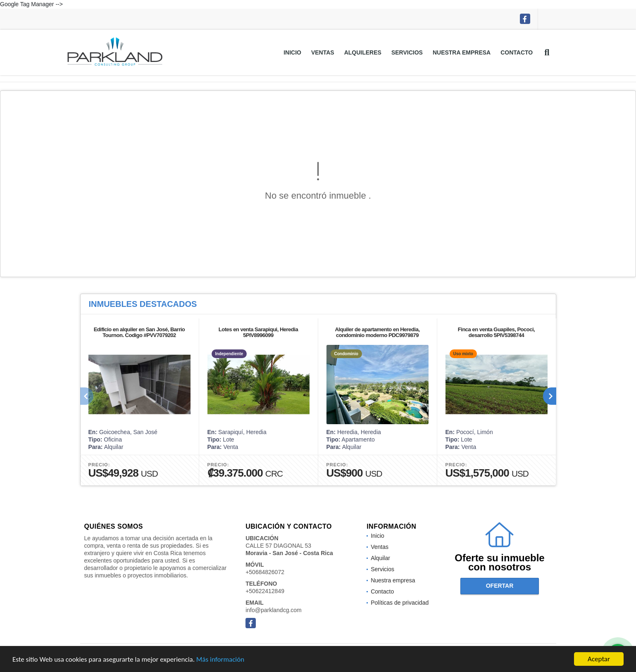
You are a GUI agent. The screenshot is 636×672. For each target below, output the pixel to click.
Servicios (407, 52)
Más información (220, 659)
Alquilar (380, 558)
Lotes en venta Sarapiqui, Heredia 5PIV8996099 (258, 332)
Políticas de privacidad (400, 603)
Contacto (517, 52)
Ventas (323, 52)
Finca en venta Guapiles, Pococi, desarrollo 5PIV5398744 (496, 332)
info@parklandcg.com (274, 610)
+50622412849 (265, 591)
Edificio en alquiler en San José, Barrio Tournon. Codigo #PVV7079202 (139, 332)
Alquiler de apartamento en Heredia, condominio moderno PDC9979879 (377, 332)
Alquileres (363, 52)
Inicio (292, 52)
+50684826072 (265, 572)
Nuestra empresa (462, 52)
